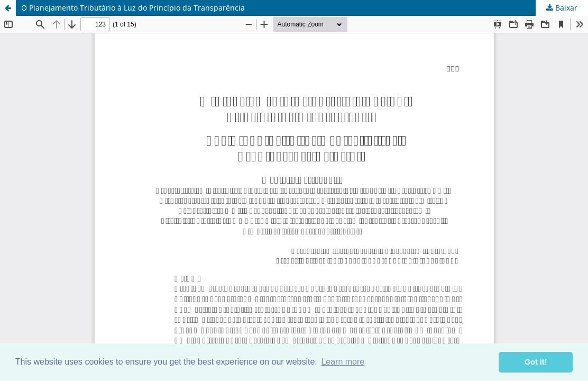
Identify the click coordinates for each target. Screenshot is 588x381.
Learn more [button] (343, 362)
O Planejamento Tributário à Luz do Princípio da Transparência (133, 8)
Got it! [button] (536, 362)
